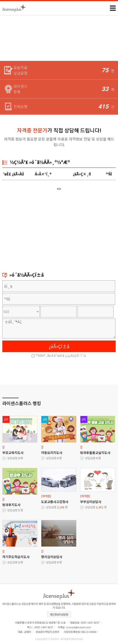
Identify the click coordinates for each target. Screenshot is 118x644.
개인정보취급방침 (59, 614)
